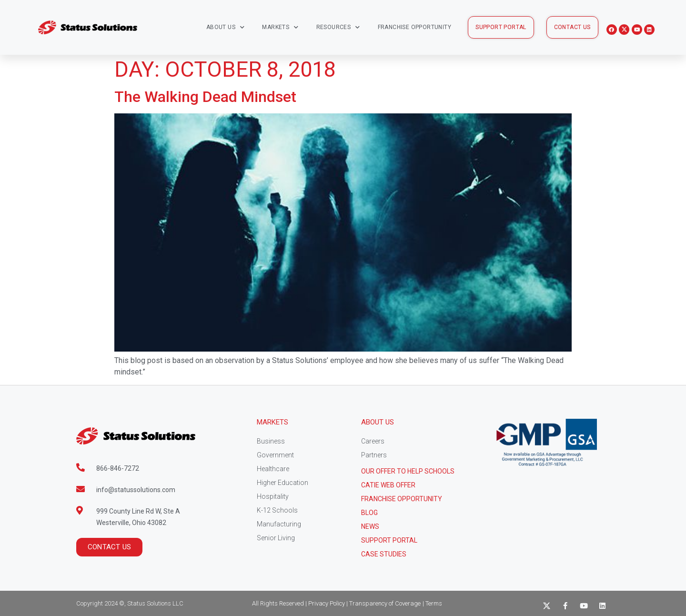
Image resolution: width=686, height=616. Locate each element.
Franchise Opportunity (414, 27)
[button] (501, 27)
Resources (338, 27)
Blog (369, 513)
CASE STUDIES (384, 554)
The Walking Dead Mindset (205, 97)
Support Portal (389, 540)
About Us (226, 27)
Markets (280, 27)
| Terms (432, 603)
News (370, 526)
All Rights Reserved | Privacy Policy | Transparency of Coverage (336, 603)
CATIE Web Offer (388, 485)
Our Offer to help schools (408, 471)
